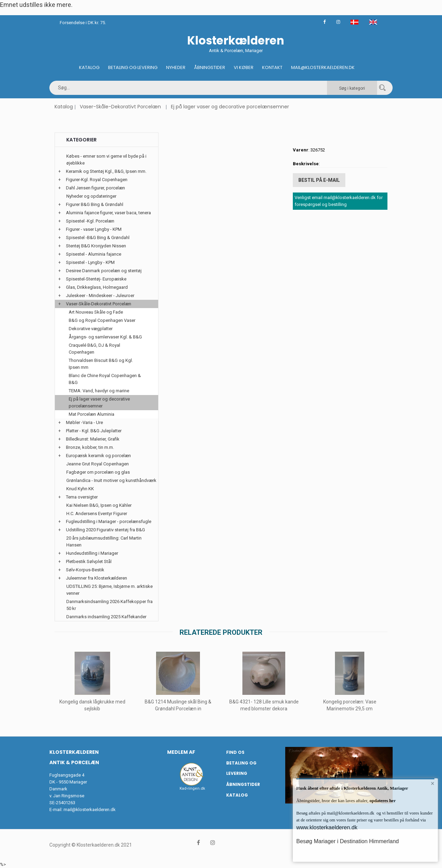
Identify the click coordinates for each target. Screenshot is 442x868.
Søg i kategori (352, 88)
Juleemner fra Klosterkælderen (97, 578)
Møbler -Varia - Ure (84, 422)
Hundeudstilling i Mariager (92, 553)
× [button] (433, 784)
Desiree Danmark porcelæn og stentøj (104, 271)
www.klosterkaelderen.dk (327, 827)
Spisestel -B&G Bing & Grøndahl (98, 238)
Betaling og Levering (133, 67)
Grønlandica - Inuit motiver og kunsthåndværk (111, 480)
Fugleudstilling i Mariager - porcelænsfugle (109, 521)
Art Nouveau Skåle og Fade (96, 312)
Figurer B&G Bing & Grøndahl (95, 204)
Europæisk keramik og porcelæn (98, 456)
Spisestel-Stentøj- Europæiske (96, 279)
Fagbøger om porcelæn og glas (98, 472)
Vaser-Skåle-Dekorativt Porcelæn (120, 107)
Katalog (89, 67)
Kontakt (272, 67)
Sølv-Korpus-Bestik (85, 570)
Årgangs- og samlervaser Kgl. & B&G (105, 337)
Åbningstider (210, 67)
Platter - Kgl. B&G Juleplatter (94, 431)
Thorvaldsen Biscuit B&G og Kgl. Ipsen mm (101, 364)
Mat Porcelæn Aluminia (92, 414)
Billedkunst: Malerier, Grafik (93, 439)
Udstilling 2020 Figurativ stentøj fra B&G (105, 530)
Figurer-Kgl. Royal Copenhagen (97, 180)
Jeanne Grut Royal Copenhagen (98, 464)
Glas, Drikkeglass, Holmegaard (97, 287)
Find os (235, 752)
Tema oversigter (82, 497)
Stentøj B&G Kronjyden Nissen (96, 246)
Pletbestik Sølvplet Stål (89, 561)
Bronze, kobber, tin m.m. (90, 447)
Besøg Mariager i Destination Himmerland (348, 841)
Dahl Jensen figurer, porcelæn (95, 188)
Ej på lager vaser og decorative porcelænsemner (230, 107)
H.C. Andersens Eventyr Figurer (97, 514)
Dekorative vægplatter (91, 329)
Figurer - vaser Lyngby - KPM (94, 229)
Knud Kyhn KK (80, 489)
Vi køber (244, 67)
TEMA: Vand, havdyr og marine (99, 391)
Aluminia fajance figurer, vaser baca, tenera (108, 213)
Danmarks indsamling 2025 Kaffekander (106, 617)
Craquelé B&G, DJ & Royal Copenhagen (94, 349)
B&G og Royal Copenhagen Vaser (102, 320)
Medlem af (181, 752)
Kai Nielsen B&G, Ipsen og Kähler (99, 505)
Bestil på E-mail (319, 180)
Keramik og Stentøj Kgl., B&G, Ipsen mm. (106, 171)
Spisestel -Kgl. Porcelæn (90, 221)
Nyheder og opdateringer (91, 196)
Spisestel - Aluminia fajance (94, 254)
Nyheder (176, 67)
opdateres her (382, 801)
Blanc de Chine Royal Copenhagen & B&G (105, 379)
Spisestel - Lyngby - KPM (90, 262)
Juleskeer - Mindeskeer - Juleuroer (100, 295)
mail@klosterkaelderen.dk (90, 810)
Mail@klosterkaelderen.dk (323, 67)
